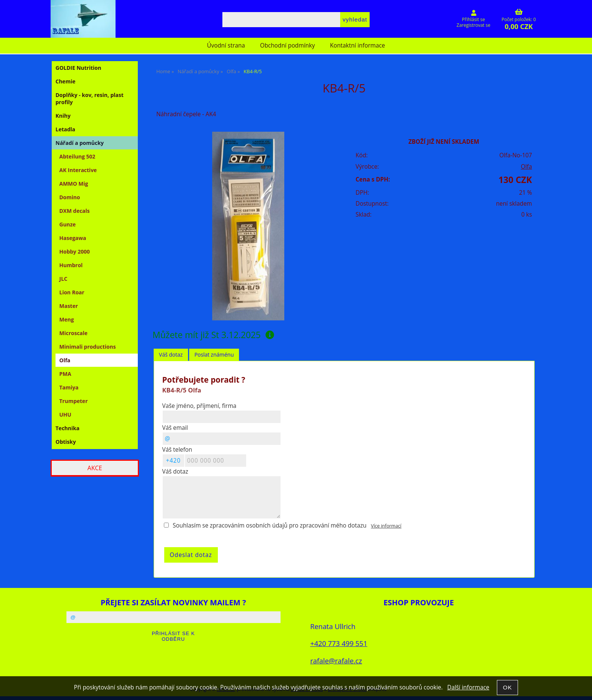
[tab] (171, 355)
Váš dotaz (171, 355)
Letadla (65, 129)
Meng (67, 319)
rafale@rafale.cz (336, 661)
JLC (63, 279)
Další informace (468, 687)
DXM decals (75, 211)
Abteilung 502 (77, 156)
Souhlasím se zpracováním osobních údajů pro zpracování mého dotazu (270, 525)
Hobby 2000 (75, 252)
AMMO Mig (74, 184)
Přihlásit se (474, 19)
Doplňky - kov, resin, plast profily (89, 98)
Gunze (68, 224)
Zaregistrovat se (473, 25)
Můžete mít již (213, 335)
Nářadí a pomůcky (80, 143)
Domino (70, 197)
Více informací (386, 526)
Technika (67, 428)
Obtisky (66, 442)
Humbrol (71, 265)
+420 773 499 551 (339, 643)
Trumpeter (73, 401)
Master (69, 306)
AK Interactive (78, 170)
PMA (65, 374)
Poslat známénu (214, 355)
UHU (65, 415)
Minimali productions (88, 347)
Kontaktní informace (358, 45)
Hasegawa (73, 238)
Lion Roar (72, 292)
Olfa (526, 167)
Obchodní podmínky (288, 45)
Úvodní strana (226, 45)
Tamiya (69, 387)
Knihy (63, 116)
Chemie (66, 81)
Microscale (73, 333)
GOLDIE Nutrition (78, 68)
